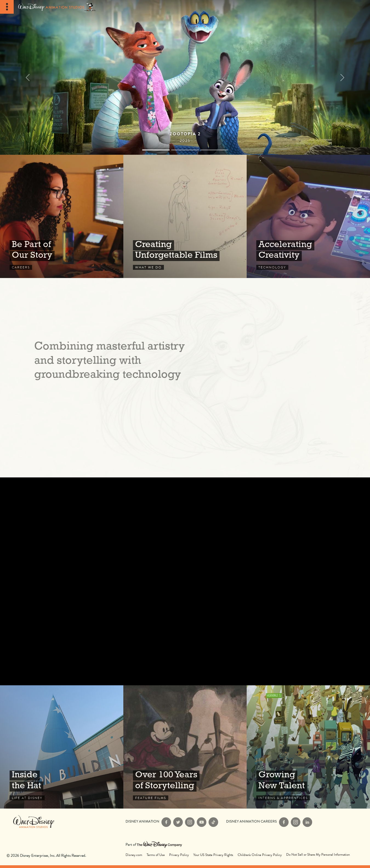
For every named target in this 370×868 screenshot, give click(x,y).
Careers (62, 216)
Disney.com (134, 855)
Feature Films (185, 747)
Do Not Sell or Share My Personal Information (318, 855)
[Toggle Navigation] (7, 7)
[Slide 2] (214, 150)
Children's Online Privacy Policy (260, 855)
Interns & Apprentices (308, 747)
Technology (308, 216)
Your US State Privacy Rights (213, 855)
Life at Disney (62, 747)
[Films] (185, 77)
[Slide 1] (185, 150)
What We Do (185, 216)
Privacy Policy (179, 855)
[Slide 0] (156, 150)
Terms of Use (156, 855)
